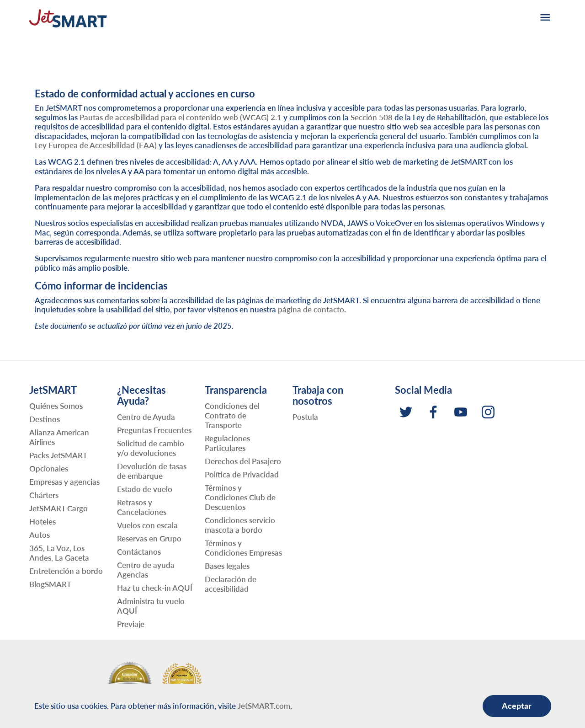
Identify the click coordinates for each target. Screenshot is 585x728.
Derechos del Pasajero (243, 461)
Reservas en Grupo (149, 538)
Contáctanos (139, 552)
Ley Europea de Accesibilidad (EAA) (96, 145)
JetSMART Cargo (58, 508)
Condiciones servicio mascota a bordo (240, 525)
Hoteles (43, 522)
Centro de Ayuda (146, 417)
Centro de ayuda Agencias (146, 570)
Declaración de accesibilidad (231, 584)
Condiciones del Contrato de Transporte (232, 415)
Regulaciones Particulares (227, 443)
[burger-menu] (544, 18)
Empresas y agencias (64, 482)
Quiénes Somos (56, 406)
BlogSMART (50, 584)
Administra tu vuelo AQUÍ (151, 606)
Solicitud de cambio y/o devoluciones (151, 448)
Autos (40, 535)
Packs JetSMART (58, 455)
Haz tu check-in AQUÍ (155, 588)
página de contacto (311, 309)
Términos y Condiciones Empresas (243, 548)
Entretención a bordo (66, 571)
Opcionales (49, 468)
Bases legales (227, 566)
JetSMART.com (264, 706)
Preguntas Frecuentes (154, 430)
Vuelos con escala (147, 525)
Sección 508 (372, 117)
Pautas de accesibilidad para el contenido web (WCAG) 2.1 (181, 117)
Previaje (131, 624)
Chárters (44, 495)
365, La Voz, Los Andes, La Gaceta (59, 553)
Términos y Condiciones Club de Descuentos (240, 497)
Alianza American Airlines (59, 437)
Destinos (45, 419)
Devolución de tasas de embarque (152, 471)
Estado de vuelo (145, 489)
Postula (305, 417)
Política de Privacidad (242, 474)
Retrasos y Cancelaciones (142, 507)
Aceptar (517, 706)
